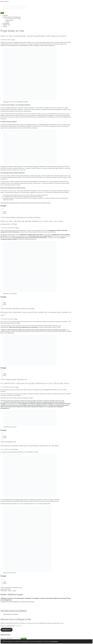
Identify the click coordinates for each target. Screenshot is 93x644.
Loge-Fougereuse (9, 20)
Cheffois (7, 22)
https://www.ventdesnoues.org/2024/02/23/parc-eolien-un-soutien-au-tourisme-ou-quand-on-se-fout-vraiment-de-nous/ (30, 501)
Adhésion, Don (7, 25)
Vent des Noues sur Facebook (14, 610)
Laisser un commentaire (28, 308)
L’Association (6, 23)
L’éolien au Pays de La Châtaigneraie (12, 17)
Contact (5, 26)
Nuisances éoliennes (11, 217)
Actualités (5, 16)
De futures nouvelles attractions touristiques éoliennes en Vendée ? (30, 446)
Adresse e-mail (4, 626)
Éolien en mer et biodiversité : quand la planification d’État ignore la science (33, 36)
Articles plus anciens (5, 589)
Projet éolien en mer (21, 217)
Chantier (8, 379)
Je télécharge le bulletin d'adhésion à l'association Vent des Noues (17, 602)
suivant (14, 591)
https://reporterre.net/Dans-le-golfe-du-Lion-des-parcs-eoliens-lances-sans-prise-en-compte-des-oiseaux (26, 203)
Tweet (5, 212)
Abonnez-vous (6, 630)
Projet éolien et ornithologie (33, 217)
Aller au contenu (4, 1)
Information (9, 308)
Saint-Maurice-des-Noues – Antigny (13, 19)
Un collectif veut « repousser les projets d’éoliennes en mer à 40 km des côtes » (35, 383)
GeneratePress (54, 641)
